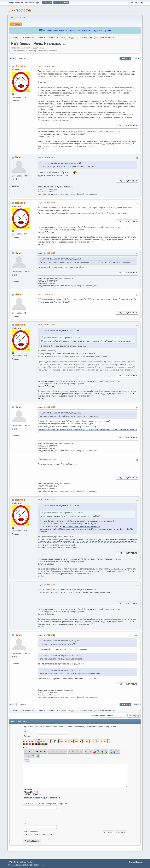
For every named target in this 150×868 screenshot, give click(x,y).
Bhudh (18, 157)
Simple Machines (27, 862)
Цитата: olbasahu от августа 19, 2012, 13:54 (61, 259)
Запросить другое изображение (47, 798)
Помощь (132, 862)
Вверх (13, 704)
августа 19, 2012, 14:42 (49, 459)
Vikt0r (18, 294)
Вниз (12, 59)
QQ (119, 126)
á (23, 747)
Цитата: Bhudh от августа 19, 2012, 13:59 (60, 330)
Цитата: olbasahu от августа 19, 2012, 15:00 (61, 641)
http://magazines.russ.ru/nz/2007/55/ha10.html (58, 548)
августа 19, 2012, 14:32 (46, 325)
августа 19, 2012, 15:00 (46, 500)
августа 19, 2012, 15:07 (46, 585)
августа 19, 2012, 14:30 (46, 294)
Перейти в (94, 716)
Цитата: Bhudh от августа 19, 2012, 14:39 (60, 506)
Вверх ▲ (139, 862)
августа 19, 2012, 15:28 (46, 635)
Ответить (125, 59)
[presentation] (45, 816)
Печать (136, 59)
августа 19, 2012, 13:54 (46, 203)
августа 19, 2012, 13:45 (46, 66)
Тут (39, 175)
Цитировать (130, 126)
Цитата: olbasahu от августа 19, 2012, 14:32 (61, 413)
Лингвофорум (20, 10)
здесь (79, 31)
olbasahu (83, 38)
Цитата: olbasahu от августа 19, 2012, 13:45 (61, 163)
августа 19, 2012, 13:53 (46, 157)
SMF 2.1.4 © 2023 (14, 862)
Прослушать (28, 798)
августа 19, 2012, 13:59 (46, 253)
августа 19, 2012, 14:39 (46, 407)
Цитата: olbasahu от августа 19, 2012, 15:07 (61, 656)
